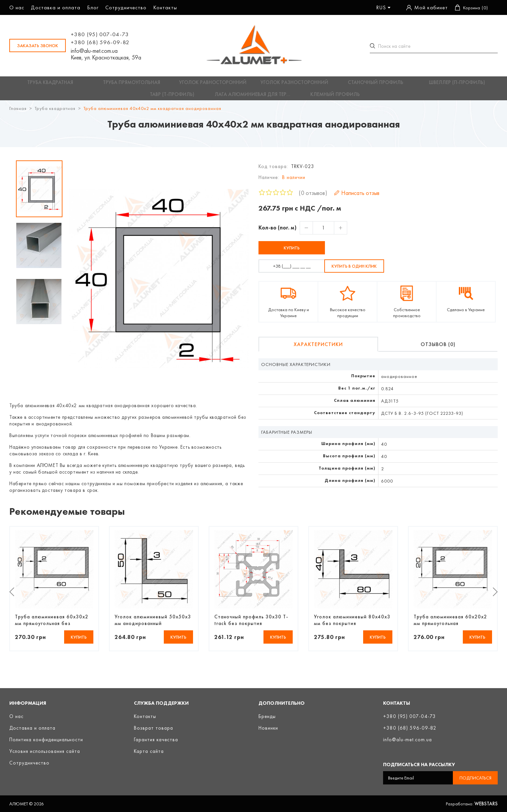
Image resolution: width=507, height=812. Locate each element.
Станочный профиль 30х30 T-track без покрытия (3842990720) (251, 624)
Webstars (486, 804)
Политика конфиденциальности (46, 740)
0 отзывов (313, 197)
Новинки (268, 728)
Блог (93, 7)
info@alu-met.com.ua (94, 51)
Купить (292, 252)
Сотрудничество (126, 7)
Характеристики (318, 348)
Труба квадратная (55, 112)
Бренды (267, 716)
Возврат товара (153, 728)
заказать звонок (38, 45)
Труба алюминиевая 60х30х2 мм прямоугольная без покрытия (52, 624)
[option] (39, 193)
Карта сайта (149, 751)
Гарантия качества (156, 740)
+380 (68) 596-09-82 (100, 42)
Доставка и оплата (56, 7)
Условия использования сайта (45, 751)
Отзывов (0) (438, 348)
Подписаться (475, 778)
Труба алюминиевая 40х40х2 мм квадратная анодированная (152, 112)
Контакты (165, 7)
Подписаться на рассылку (419, 765)
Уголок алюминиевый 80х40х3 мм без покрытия (352, 624)
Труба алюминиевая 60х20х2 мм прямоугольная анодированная (450, 624)
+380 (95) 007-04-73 (100, 34)
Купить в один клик (354, 270)
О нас (17, 7)
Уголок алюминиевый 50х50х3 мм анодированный (153, 624)
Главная (18, 112)
